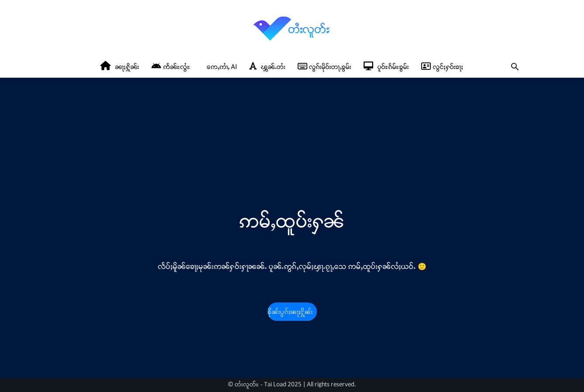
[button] (515, 68)
